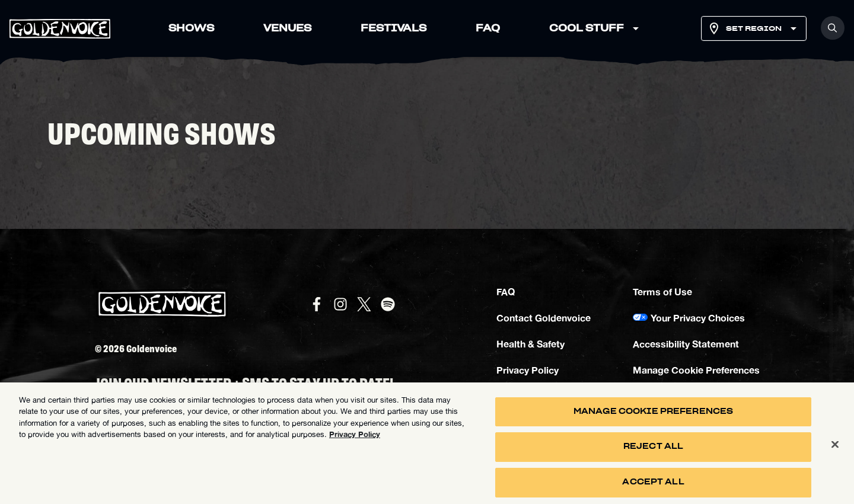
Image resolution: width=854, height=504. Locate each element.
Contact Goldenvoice (544, 318)
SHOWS (191, 28)
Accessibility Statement (686, 344)
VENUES (287, 28)
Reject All (653, 451)
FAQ (488, 28)
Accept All (653, 487)
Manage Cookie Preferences (696, 370)
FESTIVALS (393, 28)
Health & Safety (530, 344)
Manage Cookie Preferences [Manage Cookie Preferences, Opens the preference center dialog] (653, 416)
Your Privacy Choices (698, 318)
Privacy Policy (528, 370)
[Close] (835, 448)
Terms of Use (662, 291)
